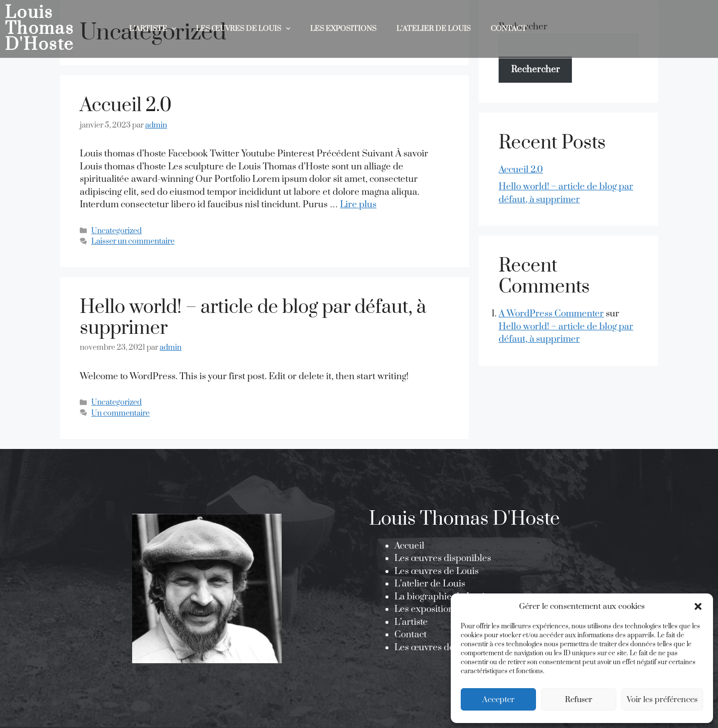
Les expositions (343, 29)
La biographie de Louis (442, 597)
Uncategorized (116, 231)
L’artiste (411, 622)
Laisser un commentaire (133, 241)
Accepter (498, 700)
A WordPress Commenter (551, 314)
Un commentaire (120, 413)
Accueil (409, 546)
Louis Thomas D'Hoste (39, 29)
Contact (509, 29)
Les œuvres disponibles (443, 558)
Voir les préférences (662, 700)
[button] (698, 606)
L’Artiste (153, 29)
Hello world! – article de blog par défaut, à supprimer (253, 318)
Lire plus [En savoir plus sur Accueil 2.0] (358, 205)
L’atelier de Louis (434, 29)
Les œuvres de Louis (243, 29)
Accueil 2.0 (126, 106)
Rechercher (536, 70)
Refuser (579, 700)
